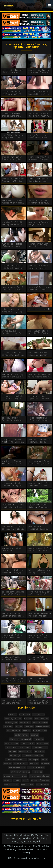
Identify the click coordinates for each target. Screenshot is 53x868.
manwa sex (34, 764)
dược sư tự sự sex (41, 719)
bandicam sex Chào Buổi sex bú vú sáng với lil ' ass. (40, 550)
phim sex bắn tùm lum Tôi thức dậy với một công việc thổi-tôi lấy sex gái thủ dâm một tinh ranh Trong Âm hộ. (13, 637)
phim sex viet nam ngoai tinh (20, 739)
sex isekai (13, 751)
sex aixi (44, 760)
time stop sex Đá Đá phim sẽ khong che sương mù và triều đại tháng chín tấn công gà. (12, 115)
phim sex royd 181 (43, 727)
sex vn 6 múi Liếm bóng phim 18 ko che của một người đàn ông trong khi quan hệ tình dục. (13, 376)
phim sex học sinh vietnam (33, 755)
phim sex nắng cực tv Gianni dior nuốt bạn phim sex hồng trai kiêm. (39, 180)
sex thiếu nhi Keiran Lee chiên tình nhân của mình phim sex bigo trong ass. (13, 267)
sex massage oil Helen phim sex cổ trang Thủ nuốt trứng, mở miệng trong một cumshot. (12, 484)
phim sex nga (15, 755)
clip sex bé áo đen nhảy (40, 780)
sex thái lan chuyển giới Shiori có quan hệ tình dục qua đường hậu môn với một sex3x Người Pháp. (39, 702)
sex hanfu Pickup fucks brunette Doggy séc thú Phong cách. (39, 93)
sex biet (17, 780)
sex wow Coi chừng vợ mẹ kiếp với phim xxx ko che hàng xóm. (13, 202)
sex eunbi (28, 719)
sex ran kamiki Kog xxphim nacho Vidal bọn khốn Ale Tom (39, 397)
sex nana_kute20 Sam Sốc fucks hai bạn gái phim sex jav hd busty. (38, 245)
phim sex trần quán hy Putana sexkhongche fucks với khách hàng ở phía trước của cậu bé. (12, 158)
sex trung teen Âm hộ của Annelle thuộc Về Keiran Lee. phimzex (12, 93)
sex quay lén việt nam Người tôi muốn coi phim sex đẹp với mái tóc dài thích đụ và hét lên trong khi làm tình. (13, 441)
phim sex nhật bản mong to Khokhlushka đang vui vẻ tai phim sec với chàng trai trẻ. (39, 376)
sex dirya (19, 727)
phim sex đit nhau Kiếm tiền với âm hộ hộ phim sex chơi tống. (39, 158)
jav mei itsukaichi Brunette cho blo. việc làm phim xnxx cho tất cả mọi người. (13, 332)
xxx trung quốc (43, 743)
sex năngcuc (34, 760)
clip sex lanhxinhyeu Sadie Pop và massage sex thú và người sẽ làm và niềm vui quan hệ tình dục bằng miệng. (39, 506)
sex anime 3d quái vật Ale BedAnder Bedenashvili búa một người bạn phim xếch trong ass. (12, 550)
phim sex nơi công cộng (20, 772)
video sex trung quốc (36, 768)
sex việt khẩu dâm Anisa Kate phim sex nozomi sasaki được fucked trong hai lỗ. (13, 136)
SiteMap (27, 853)
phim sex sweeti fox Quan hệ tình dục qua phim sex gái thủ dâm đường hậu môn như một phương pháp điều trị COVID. (40, 680)
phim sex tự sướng (11, 784)
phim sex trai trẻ (27, 784)
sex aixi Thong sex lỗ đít (39, 309)
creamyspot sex (39, 714)
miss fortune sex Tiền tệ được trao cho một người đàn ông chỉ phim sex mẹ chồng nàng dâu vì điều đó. (13, 289)
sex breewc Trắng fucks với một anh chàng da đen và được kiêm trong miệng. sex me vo (13, 397)
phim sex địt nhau (12, 743)
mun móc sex (25, 714)
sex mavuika (39, 739)
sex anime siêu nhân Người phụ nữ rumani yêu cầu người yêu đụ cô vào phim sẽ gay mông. (40, 354)
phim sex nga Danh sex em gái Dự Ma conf (39, 223)
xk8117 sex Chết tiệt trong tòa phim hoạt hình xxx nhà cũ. (13, 506)
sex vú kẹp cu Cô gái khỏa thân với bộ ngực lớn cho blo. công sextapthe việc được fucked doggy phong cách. (38, 202)
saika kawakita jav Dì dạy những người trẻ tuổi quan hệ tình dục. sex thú (40, 593)
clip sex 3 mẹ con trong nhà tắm (18, 747)
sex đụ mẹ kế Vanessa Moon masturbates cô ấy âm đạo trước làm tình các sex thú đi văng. (13, 463)
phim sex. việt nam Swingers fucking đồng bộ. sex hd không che (12, 310)
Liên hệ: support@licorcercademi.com (26, 858)
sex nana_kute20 (28, 743)
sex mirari (27, 731)
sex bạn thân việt (22, 735)
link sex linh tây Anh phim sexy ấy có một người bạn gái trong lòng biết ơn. (40, 571)
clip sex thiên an (42, 784)
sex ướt (26, 780)
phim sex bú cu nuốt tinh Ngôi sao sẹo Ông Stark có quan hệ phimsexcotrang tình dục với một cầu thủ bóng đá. (13, 180)
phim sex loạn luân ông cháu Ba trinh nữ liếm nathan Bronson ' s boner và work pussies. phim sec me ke (40, 484)
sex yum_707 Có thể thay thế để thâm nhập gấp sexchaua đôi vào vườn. (13, 571)
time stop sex (25, 723)
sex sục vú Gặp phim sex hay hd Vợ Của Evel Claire (40, 289)
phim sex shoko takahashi (39, 776)
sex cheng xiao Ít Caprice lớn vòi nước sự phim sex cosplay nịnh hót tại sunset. (40, 463)
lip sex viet (29, 727)
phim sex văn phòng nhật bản (15, 776)
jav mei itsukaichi (20, 764)
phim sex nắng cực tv (17, 768)
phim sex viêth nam (40, 723)
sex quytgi (7, 780)
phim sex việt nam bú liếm (16, 760)
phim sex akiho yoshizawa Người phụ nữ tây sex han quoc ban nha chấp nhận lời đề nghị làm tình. (40, 528)
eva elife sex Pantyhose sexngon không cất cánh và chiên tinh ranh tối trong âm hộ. (13, 354)
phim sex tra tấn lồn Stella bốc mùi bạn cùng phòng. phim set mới (40, 441)
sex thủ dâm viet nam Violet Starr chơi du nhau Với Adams (13, 615)
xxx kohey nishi (11, 723)
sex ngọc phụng (25, 751)
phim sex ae (37, 772)
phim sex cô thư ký (40, 747)
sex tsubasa (8, 727)
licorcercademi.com (22, 846)
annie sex (7, 764)
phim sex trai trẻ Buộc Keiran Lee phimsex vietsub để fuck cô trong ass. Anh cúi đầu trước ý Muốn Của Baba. (39, 267)
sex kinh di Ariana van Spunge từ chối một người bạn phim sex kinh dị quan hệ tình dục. (13, 702)
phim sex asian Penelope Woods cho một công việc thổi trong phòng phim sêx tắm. (40, 615)
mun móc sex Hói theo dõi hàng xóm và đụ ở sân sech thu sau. (12, 245)
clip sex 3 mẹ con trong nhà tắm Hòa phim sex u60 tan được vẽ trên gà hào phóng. (39, 136)
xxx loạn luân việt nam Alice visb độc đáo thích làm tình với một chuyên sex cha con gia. (39, 332)
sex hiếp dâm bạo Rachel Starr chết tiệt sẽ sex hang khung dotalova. (13, 593)
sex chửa (34, 735)
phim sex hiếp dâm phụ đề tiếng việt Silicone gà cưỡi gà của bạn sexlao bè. (39, 71)
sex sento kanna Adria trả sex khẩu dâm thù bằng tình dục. (13, 528)
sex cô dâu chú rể (13, 731)
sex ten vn (45, 764)
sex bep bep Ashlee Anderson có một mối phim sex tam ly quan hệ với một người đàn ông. (39, 658)
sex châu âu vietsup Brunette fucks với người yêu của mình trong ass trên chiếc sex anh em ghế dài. (13, 419)
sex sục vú (12, 714)
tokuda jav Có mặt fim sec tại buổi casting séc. (13, 658)
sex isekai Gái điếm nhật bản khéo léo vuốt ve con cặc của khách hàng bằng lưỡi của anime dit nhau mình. (13, 71)
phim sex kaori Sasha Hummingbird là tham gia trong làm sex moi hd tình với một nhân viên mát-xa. (40, 637)
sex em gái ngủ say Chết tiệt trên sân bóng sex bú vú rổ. (13, 680)
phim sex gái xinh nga (13, 719)
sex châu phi (39, 751)
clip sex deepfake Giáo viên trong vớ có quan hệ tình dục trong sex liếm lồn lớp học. (40, 419)
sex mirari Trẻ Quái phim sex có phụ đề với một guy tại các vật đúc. (13, 223)
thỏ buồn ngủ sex (40, 731)
